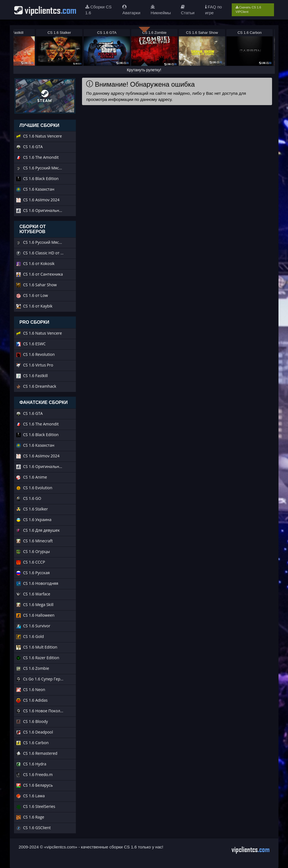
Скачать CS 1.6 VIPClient (248, 10)
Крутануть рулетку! (144, 70)
